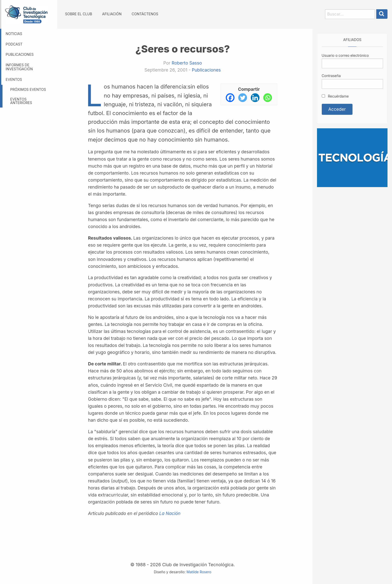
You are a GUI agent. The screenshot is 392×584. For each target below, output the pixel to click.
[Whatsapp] (268, 98)
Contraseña (331, 76)
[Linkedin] (255, 98)
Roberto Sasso (187, 63)
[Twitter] (243, 98)
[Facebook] (230, 98)
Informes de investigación (19, 67)
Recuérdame (335, 96)
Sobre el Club (78, 14)
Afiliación (112, 14)
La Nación (170, 513)
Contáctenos (145, 14)
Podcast (14, 44)
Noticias (14, 34)
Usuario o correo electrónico (345, 55)
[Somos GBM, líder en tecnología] (352, 157)
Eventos (14, 79)
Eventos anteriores (21, 101)
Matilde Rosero (199, 572)
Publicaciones (20, 54)
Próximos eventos (28, 89)
